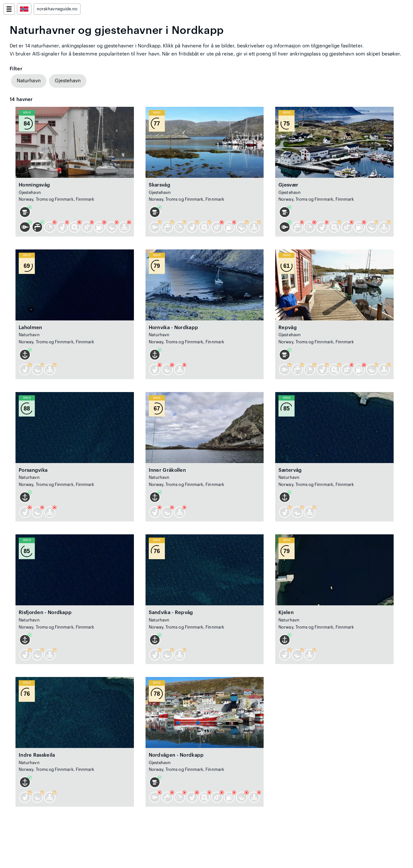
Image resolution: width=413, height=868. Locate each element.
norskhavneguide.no (57, 9)
